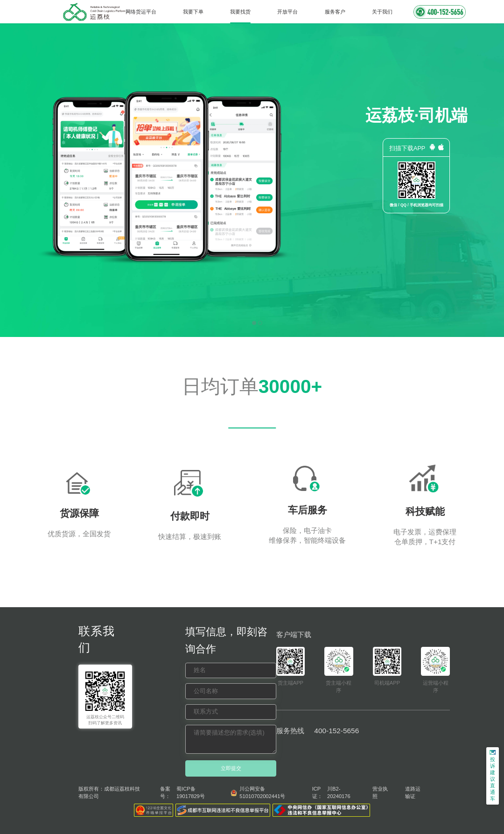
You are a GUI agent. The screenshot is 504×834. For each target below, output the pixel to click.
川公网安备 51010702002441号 (262, 792)
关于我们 (382, 12)
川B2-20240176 (339, 792)
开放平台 (287, 12)
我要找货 (240, 12)
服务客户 (335, 12)
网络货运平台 (141, 12)
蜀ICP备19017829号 (191, 792)
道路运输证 (413, 792)
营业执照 (380, 792)
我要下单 (193, 12)
